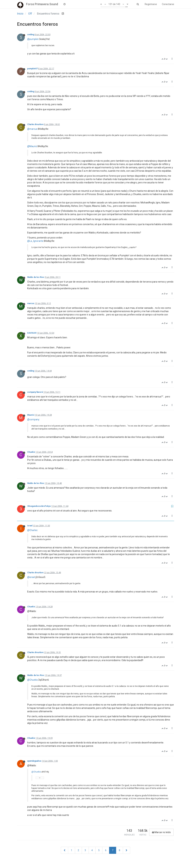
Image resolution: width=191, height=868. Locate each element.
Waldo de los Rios (36, 277)
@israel (31, 577)
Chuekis (31, 452)
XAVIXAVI (32, 333)
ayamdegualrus (34, 761)
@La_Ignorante (35, 241)
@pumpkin (33, 39)
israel (30, 526)
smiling (31, 35)
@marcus (32, 129)
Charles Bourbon (35, 124)
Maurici (31, 415)
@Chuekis (33, 680)
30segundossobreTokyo (39, 506)
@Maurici (32, 146)
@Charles (32, 530)
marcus (31, 303)
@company (33, 419)
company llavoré (35, 392)
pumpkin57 (33, 69)
